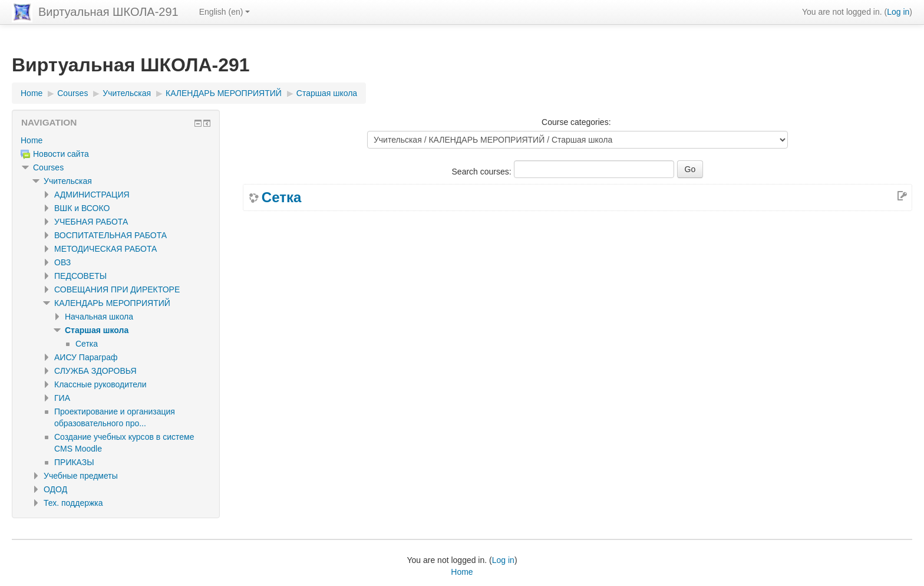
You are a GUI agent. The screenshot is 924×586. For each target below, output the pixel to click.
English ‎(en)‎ (225, 12)
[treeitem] (116, 140)
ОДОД (55, 489)
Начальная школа (99, 317)
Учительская (68, 181)
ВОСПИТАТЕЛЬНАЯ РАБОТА (110, 235)
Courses (48, 167)
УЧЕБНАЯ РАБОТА (91, 222)
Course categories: (576, 122)
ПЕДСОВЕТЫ (80, 276)
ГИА (62, 398)
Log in (898, 12)
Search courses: (483, 172)
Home (32, 140)
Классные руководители (100, 384)
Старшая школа (97, 330)
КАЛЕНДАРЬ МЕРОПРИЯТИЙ (112, 303)
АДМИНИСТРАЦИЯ (92, 195)
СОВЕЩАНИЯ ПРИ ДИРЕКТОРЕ (117, 289)
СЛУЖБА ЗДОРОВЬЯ (95, 371)
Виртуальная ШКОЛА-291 (108, 12)
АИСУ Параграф (86, 357)
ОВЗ (62, 262)
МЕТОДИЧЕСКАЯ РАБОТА (105, 249)
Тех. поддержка (73, 503)
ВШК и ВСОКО (82, 208)
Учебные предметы (81, 476)
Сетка (281, 197)
